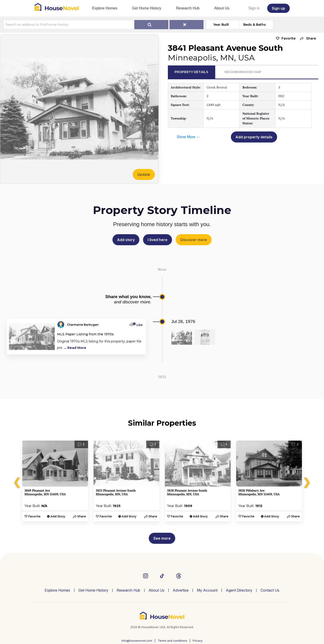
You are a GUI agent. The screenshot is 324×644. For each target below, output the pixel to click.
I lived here (158, 240)
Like (138, 325)
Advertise (181, 590)
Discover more (194, 240)
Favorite (288, 38)
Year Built (221, 25)
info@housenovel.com (137, 641)
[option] (55, 481)
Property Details (191, 72)
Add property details (254, 137)
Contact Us (270, 590)
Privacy (198, 641)
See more (162, 538)
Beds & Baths (255, 25)
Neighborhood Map (243, 72)
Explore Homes (105, 8)
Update (144, 174)
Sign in (254, 8)
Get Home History (147, 8)
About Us (222, 8)
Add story (126, 240)
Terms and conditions (172, 641)
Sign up (278, 8)
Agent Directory (239, 590)
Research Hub (188, 8)
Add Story (58, 516)
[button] (307, 38)
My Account (207, 590)
